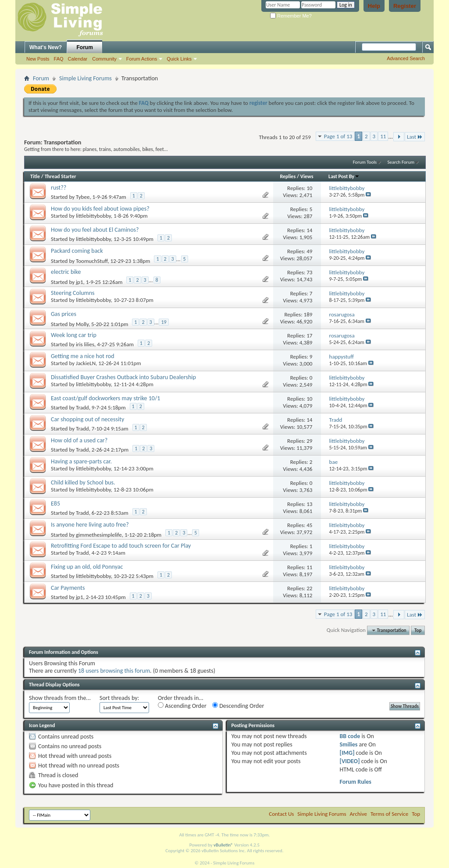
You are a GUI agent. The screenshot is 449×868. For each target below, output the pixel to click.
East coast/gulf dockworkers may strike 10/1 (105, 398)
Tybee (83, 197)
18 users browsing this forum (114, 671)
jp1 (80, 282)
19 (164, 322)
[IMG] (347, 753)
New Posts (38, 59)
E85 (55, 504)
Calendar (78, 59)
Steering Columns (73, 293)
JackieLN (86, 363)
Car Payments (68, 588)
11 (383, 136)
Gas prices (64, 314)
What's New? (46, 47)
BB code (350, 736)
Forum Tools (365, 162)
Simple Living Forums (86, 78)
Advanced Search (406, 58)
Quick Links (179, 59)
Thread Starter (61, 176)
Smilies (348, 744)
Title (35, 176)
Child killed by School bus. (83, 482)
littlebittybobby (93, 216)
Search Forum (401, 162)
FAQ (59, 59)
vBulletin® (223, 845)
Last (415, 137)
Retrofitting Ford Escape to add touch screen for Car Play (121, 546)
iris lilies (85, 344)
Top (418, 630)
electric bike (66, 272)
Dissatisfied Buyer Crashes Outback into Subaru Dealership (123, 377)
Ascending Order (182, 706)
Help (374, 6)
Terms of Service (389, 814)
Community (104, 59)
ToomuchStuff (92, 261)
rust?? (59, 188)
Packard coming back (77, 251)
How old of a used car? (79, 440)
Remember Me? (291, 16)
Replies (288, 176)
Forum (85, 47)
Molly (82, 324)
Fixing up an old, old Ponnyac (87, 567)
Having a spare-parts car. (81, 461)
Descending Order (238, 706)
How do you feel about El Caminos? (95, 230)
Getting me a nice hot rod (83, 356)
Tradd (82, 407)
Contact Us (281, 814)
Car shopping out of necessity (87, 419)
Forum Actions (142, 59)
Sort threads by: (119, 698)
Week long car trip (74, 335)
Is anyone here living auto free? (90, 525)
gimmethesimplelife (99, 535)
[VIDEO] (349, 761)
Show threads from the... (60, 698)
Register (405, 6)
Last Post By (344, 176)
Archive (358, 814)
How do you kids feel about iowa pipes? (100, 209)
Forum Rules (355, 782)
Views (307, 176)
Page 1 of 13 (338, 136)
